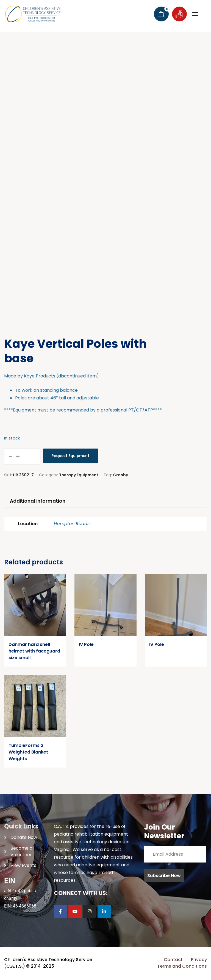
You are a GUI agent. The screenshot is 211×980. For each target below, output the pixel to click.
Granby (120, 475)
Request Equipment (72, 456)
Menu (195, 14)
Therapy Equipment (79, 475)
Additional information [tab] (40, 501)
